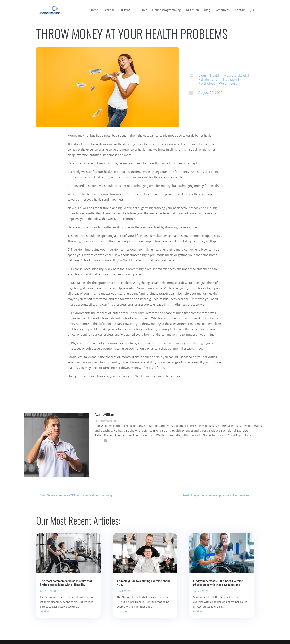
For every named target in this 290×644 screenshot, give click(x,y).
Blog (207, 10)
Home (94, 10)
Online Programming (167, 10)
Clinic (143, 10)
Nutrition (193, 10)
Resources (223, 10)
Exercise (109, 10)
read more (47, 611)
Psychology (207, 83)
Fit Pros (125, 10)
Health (215, 75)
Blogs (202, 75)
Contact (240, 10)
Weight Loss (228, 83)
